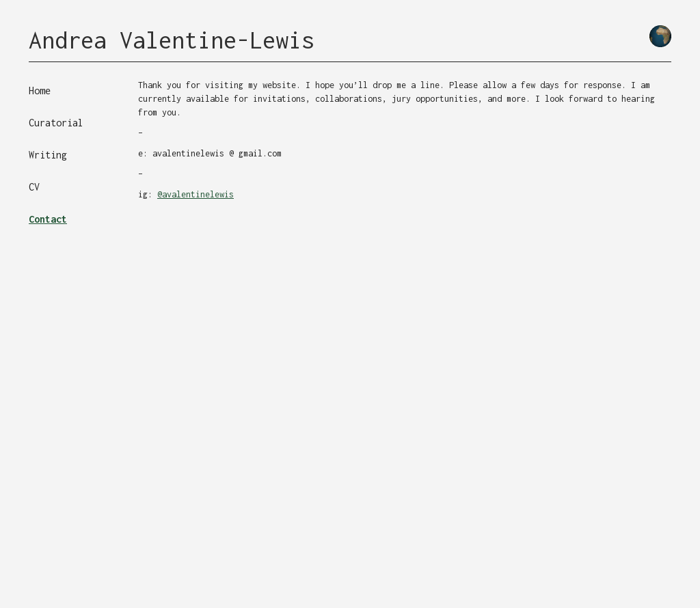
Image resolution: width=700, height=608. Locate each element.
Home (40, 91)
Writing (48, 155)
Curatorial (56, 123)
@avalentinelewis (196, 194)
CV (34, 187)
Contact (48, 219)
